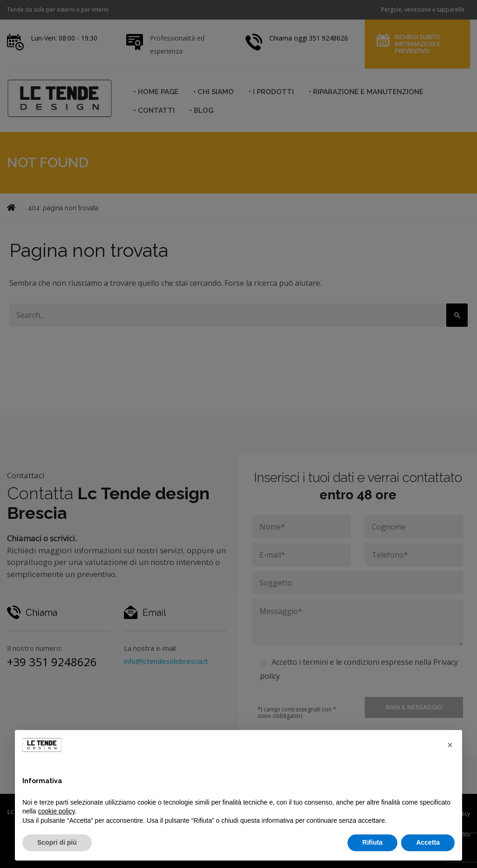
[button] (450, 745)
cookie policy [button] (56, 811)
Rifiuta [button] (373, 842)
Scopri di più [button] (57, 842)
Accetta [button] (428, 842)
